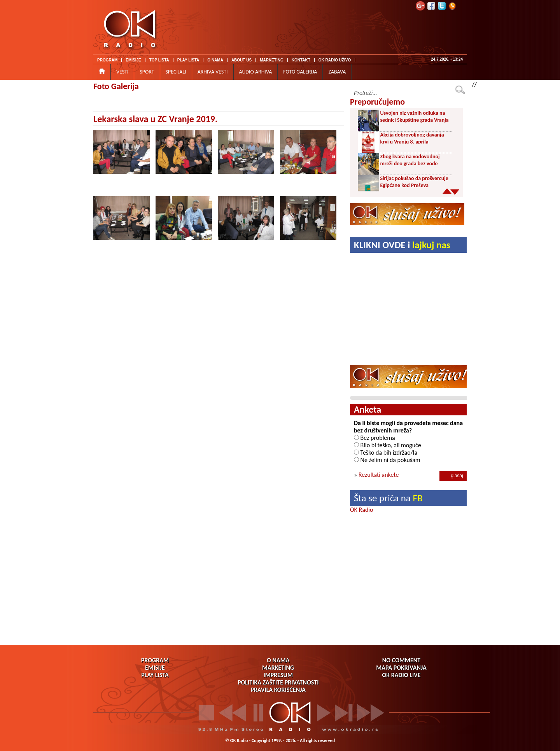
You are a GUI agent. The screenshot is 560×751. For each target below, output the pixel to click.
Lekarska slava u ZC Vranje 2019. (155, 119)
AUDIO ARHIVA (256, 72)
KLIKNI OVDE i (402, 245)
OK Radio (361, 510)
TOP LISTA (159, 60)
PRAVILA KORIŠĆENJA (278, 690)
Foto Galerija (116, 86)
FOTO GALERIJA (300, 72)
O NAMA (215, 60)
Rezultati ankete (379, 475)
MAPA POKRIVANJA (401, 668)
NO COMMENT (401, 660)
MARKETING (272, 60)
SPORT (147, 72)
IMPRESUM (278, 675)
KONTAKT (301, 60)
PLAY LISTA (188, 60)
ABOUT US (241, 60)
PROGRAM (107, 60)
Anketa (367, 409)
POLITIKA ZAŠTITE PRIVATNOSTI (278, 682)
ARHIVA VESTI (213, 72)
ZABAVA (337, 72)
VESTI (122, 72)
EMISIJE (133, 60)
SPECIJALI (176, 72)
